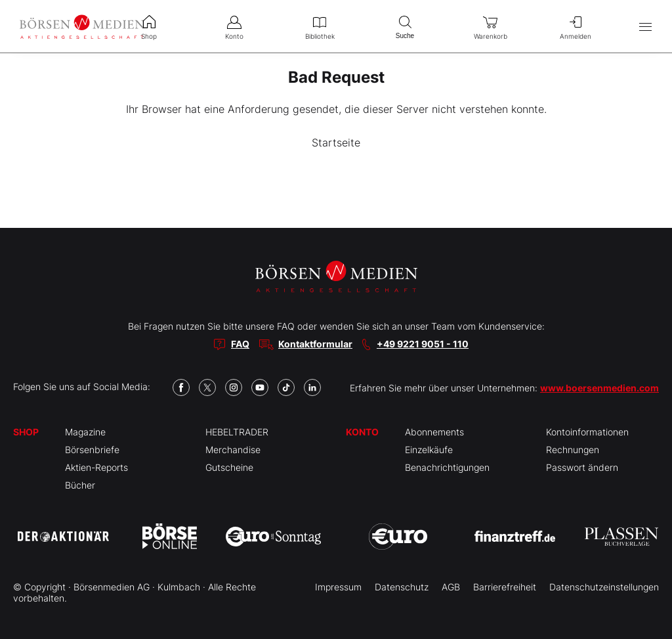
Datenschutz (402, 587)
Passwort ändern (582, 467)
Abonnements (434, 432)
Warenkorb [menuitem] (490, 26)
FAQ (240, 344)
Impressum (338, 587)
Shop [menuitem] (149, 26)
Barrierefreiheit (505, 587)
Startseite (336, 143)
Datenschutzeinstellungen (604, 587)
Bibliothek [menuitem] (320, 26)
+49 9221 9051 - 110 (423, 344)
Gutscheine (229, 467)
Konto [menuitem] (234, 26)
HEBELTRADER (237, 432)
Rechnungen (573, 450)
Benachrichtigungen (447, 467)
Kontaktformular (315, 344)
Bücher (80, 485)
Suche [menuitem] (405, 26)
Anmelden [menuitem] (576, 26)
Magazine (85, 432)
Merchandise (233, 450)
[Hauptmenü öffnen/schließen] (645, 27)
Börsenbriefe (92, 450)
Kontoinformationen (587, 432)
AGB (451, 587)
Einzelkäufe (429, 450)
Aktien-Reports (96, 467)
